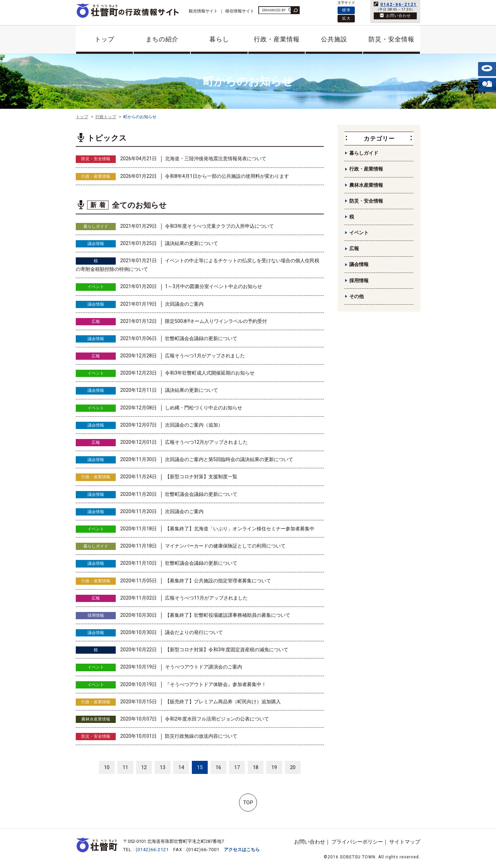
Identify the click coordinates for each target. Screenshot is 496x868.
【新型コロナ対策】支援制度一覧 (201, 477)
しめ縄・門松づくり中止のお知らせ (204, 408)
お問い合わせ (310, 842)
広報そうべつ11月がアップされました (206, 598)
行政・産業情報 (277, 39)
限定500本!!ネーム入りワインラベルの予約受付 (216, 321)
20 (293, 767)
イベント (96, 287)
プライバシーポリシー (357, 842)
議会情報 (96, 244)
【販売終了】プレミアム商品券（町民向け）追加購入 (223, 702)
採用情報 (96, 615)
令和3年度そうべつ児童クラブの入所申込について (219, 226)
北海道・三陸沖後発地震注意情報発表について (216, 159)
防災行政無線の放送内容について (201, 736)
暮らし (219, 39)
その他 (356, 296)
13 (163, 767)
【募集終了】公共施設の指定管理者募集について (218, 581)
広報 (96, 321)
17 (237, 767)
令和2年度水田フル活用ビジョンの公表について (217, 719)
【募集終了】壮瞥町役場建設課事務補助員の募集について (228, 615)
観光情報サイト (203, 11)
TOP (248, 803)
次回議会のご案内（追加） (194, 425)
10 (107, 767)
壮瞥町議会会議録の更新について (201, 338)
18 (256, 767)
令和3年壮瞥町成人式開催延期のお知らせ (210, 373)
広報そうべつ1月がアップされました (205, 356)
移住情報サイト (240, 11)
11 (125, 767)
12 (144, 767)
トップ (105, 39)
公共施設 (334, 39)
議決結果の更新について (192, 243)
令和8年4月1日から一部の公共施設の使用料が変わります (227, 176)
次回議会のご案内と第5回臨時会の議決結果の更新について (229, 459)
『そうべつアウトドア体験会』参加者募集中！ (216, 684)
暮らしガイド (96, 226)
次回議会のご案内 (184, 304)
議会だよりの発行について (194, 632)
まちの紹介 (162, 39)
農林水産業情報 (96, 719)
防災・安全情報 (391, 39)
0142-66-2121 (399, 4)
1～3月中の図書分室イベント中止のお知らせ (214, 286)
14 (181, 767)
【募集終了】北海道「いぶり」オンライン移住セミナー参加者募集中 (240, 529)
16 (218, 767)
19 (274, 767)
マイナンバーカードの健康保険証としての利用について (225, 546)
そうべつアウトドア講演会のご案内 (204, 667)
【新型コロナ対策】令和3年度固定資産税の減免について (227, 650)
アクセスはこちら (242, 850)
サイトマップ (405, 842)
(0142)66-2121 (152, 850)
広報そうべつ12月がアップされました (206, 442)
